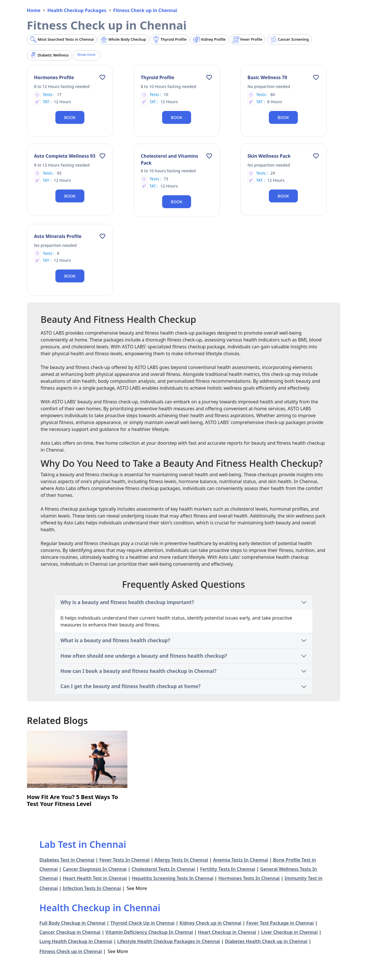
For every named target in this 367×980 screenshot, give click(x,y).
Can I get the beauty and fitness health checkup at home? (131, 686)
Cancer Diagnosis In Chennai (95, 869)
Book (70, 117)
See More (137, 888)
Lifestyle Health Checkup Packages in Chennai (169, 941)
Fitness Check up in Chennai (71, 951)
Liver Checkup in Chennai (289, 932)
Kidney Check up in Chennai (210, 923)
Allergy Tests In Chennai (181, 860)
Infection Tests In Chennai (92, 888)
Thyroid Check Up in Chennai (142, 923)
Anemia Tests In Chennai (241, 860)
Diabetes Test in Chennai (67, 860)
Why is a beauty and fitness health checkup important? (127, 602)
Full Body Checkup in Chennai (72, 923)
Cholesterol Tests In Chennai (163, 869)
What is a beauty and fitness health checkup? (115, 640)
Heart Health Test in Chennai (95, 878)
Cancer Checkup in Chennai (70, 932)
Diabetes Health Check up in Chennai (266, 941)
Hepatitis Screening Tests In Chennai (172, 878)
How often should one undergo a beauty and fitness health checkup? (144, 656)
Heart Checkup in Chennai (227, 932)
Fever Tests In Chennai (124, 860)
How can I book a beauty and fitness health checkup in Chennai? (139, 671)
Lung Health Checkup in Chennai (76, 941)
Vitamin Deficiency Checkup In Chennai (149, 932)
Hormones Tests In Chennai (249, 878)
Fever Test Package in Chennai (280, 923)
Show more (86, 55)
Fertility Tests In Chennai (228, 869)
